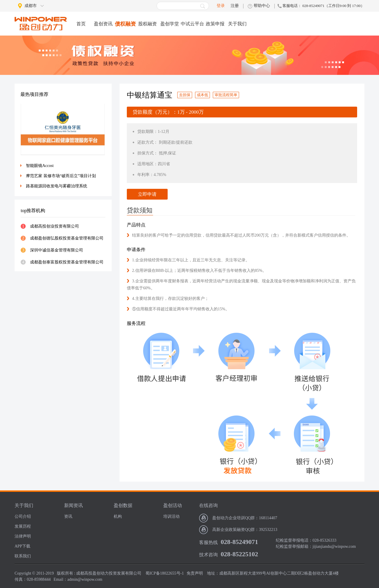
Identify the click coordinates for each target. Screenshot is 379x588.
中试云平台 (192, 24)
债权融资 (125, 24)
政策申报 (215, 24)
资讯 (68, 516)
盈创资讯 (103, 24)
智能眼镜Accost (40, 166)
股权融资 (148, 24)
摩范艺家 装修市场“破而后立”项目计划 (61, 176)
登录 (221, 6)
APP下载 (22, 546)
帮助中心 (262, 6)
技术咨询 (208, 555)
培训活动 (171, 516)
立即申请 (147, 194)
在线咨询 (208, 505)
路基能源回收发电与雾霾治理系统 (57, 186)
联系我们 (23, 556)
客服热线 (208, 542)
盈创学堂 (170, 24)
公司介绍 (23, 516)
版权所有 (65, 573)
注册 (235, 6)
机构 (118, 516)
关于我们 (237, 24)
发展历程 (23, 526)
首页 (81, 24)
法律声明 (23, 536)
